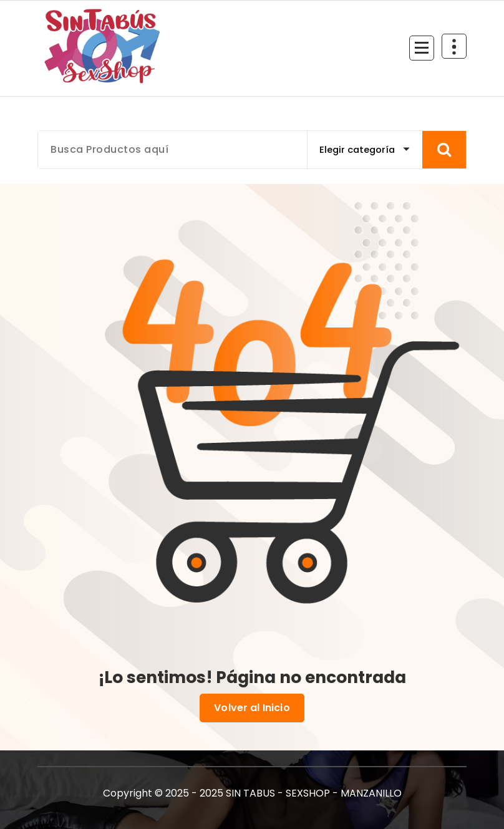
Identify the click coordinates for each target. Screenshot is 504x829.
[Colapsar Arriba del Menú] (454, 46)
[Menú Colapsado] (422, 48)
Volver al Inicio (252, 708)
